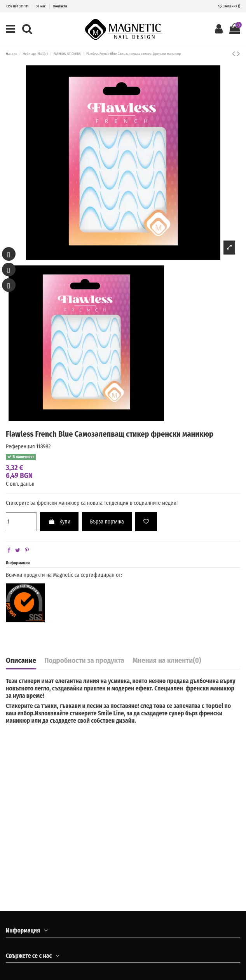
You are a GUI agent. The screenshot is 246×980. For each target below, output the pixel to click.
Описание (21, 661)
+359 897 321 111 (17, 6)
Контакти (60, 6)
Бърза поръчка (107, 522)
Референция (20, 447)
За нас (41, 6)
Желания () (229, 6)
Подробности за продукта (84, 661)
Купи (59, 522)
